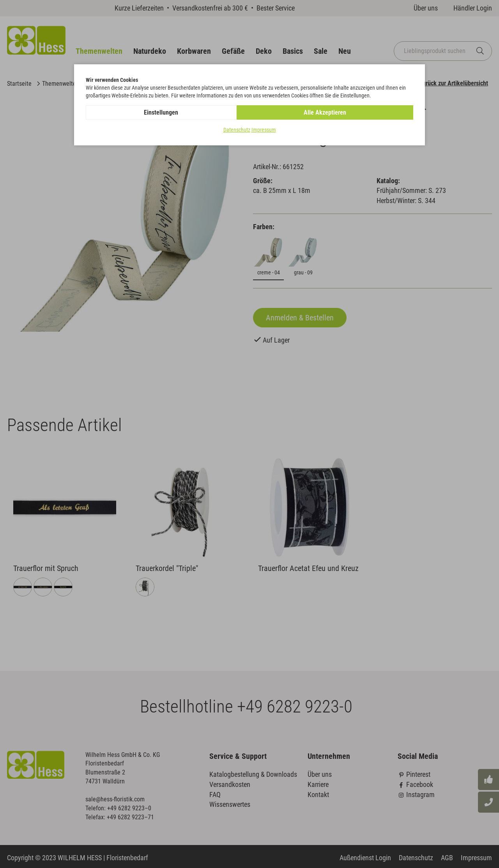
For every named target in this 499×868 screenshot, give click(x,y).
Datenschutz (237, 130)
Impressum (264, 130)
